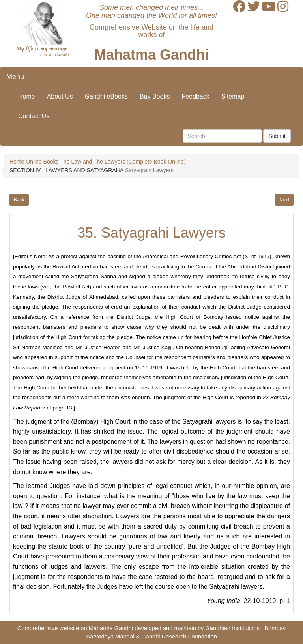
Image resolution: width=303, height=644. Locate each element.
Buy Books (155, 96)
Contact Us (34, 116)
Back (19, 200)
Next (284, 200)
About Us (60, 96)
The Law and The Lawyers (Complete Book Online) (123, 162)
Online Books (42, 162)
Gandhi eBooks (106, 96)
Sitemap (233, 96)
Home (27, 96)
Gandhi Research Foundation (179, 637)
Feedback (195, 96)
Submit (277, 136)
